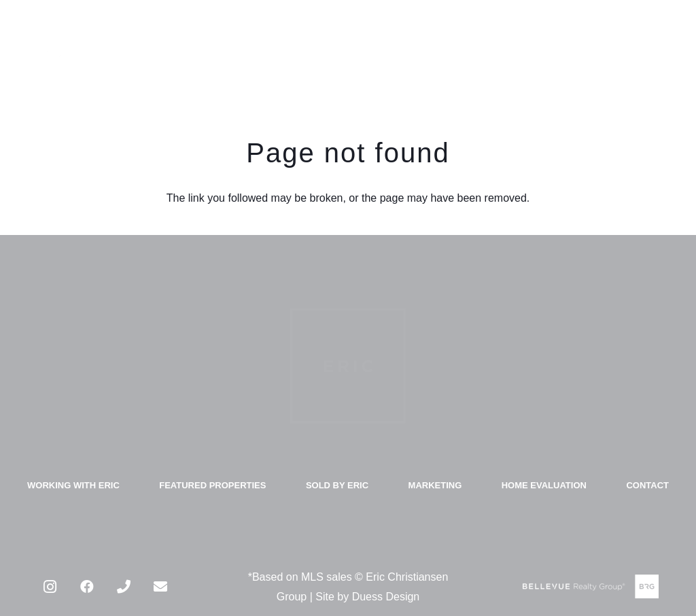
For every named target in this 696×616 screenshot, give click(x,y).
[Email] (160, 587)
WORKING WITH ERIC (73, 485)
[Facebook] (87, 587)
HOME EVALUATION (544, 485)
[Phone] (124, 587)
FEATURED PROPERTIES (212, 485)
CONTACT (647, 485)
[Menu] (673, 54)
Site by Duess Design (367, 597)
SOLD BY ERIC (337, 485)
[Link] (48, 54)
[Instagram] (50, 587)
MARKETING (435, 485)
